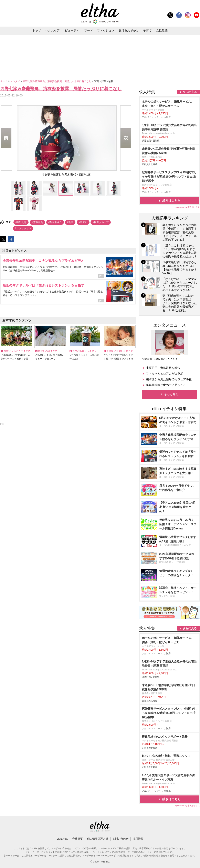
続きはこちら (171, 201)
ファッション (106, 30)
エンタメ (15, 81)
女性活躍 (162, 30)
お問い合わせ (120, 839)
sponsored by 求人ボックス (188, 207)
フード (88, 30)
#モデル (83, 222)
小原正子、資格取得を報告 (163, 368)
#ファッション (23, 228)
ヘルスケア (53, 30)
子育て (147, 30)
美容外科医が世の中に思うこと (166, 385)
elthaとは (62, 839)
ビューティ (72, 30)
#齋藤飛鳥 (37, 222)
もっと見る (171, 394)
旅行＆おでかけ (129, 30)
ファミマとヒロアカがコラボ (165, 374)
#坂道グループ (101, 222)
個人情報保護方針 (98, 839)
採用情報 (138, 839)
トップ (37, 30)
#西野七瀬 (21, 222)
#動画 (70, 222)
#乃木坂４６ (55, 222)
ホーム (4, 81)
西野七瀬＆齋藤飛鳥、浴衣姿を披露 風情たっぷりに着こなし (57, 81)
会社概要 (77, 839)
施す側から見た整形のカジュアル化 (169, 379)
